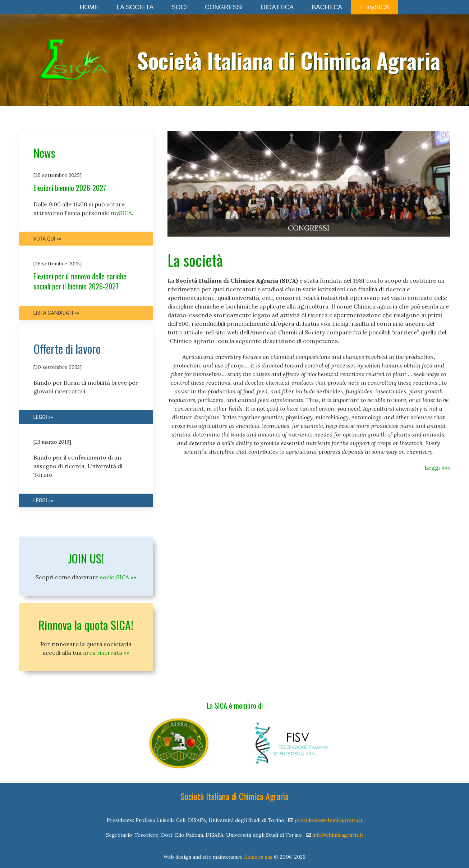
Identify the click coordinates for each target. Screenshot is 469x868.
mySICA (375, 7)
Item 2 (184, 244)
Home (89, 7)
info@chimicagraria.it (338, 835)
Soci (179, 7)
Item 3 (192, 244)
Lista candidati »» (56, 313)
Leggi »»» (437, 467)
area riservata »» (106, 653)
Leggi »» (43, 417)
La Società (135, 7)
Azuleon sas (258, 857)
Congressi (224, 7)
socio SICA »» (118, 577)
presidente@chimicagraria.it (329, 820)
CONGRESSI (309, 228)
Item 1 (176, 244)
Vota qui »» (47, 239)
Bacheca (327, 7)
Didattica (277, 7)
